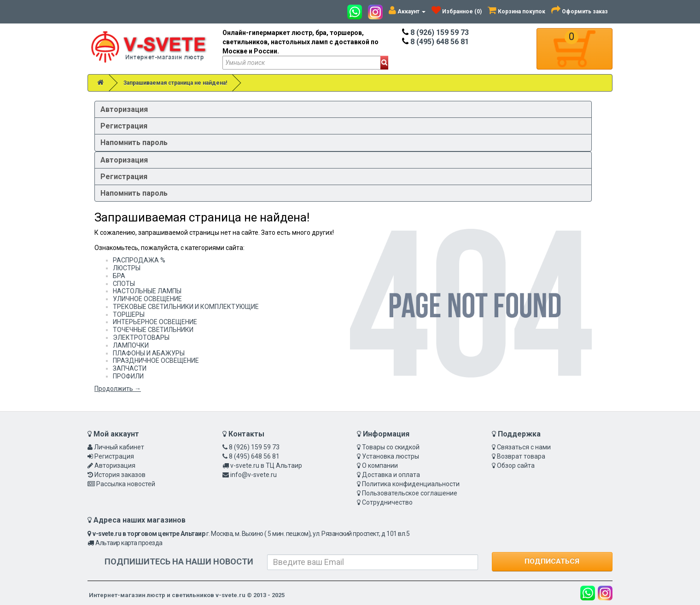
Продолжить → (118, 389)
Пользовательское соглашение (410, 493)
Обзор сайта (516, 465)
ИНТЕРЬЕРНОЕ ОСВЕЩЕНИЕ (155, 322)
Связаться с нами (524, 447)
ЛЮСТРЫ (127, 268)
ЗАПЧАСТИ (130, 368)
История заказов (120, 475)
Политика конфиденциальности (411, 484)
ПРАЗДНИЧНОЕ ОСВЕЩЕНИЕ (156, 361)
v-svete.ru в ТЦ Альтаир (266, 465)
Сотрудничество (387, 502)
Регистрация (124, 126)
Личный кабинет (119, 447)
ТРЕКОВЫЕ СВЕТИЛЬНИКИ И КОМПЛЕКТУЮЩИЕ (186, 307)
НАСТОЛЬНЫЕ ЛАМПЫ (147, 291)
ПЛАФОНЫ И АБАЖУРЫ (149, 353)
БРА (119, 276)
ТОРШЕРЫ (129, 314)
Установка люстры (391, 456)
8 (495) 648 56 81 (435, 42)
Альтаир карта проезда (129, 543)
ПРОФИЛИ (128, 376)
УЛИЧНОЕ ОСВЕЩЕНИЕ (147, 299)
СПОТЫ (124, 284)
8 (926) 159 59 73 (435, 32)
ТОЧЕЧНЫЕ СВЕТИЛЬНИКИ (153, 330)
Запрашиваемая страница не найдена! (175, 83)
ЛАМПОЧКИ (131, 345)
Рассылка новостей (126, 484)
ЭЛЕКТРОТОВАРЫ (141, 337)
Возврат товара (521, 456)
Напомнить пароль (134, 143)
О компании (380, 465)
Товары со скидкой (391, 447)
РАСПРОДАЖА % (139, 260)
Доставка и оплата (391, 475)
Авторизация (124, 109)
